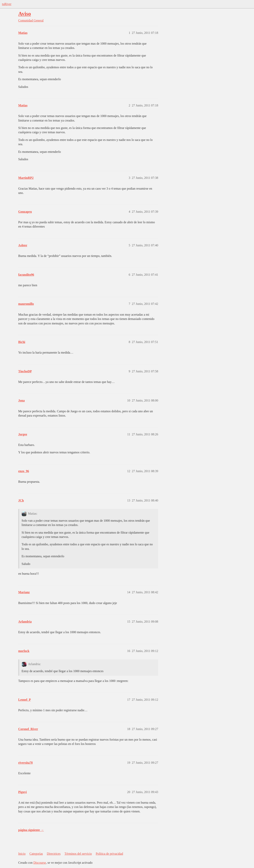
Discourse (40, 863)
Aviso (25, 14)
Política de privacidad (109, 854)
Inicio (22, 854)
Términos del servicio (78, 854)
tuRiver (7, 4)
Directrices (54, 854)
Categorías (36, 854)
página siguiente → (31, 830)
